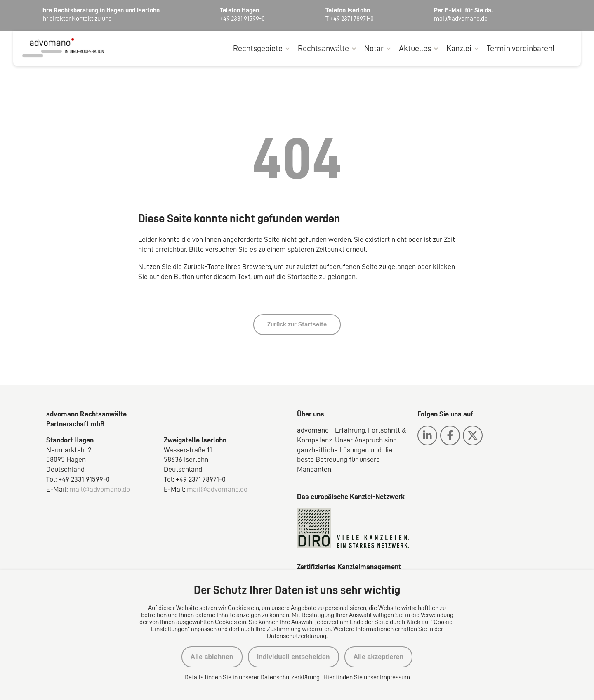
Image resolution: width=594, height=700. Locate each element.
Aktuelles (415, 49)
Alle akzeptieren (379, 657)
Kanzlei (459, 49)
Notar (374, 49)
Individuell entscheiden (293, 657)
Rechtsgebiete (258, 49)
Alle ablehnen (212, 657)
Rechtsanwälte (323, 49)
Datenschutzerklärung (290, 677)
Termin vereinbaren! (521, 49)
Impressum (395, 677)
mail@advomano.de (100, 490)
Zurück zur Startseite (297, 324)
